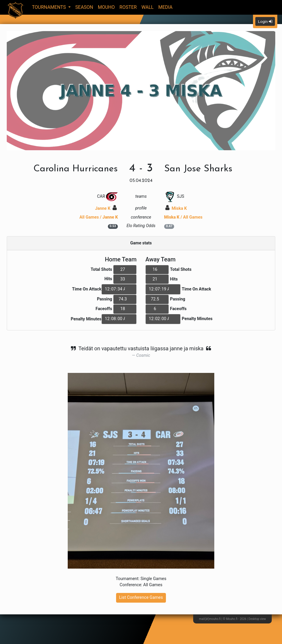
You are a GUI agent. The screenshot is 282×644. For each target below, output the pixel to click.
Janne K (106, 208)
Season (84, 7)
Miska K (176, 208)
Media (165, 7)
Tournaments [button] (50, 7)
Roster (128, 7)
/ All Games (183, 217)
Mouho (106, 7)
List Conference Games (141, 597)
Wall (147, 7)
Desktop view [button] (257, 619)
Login (265, 21)
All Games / (99, 217)
